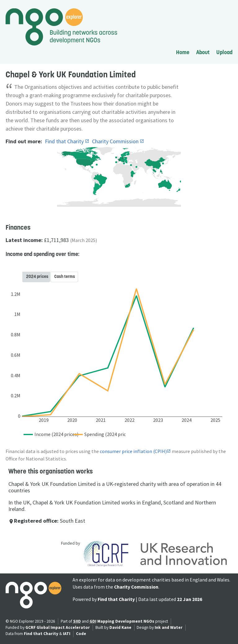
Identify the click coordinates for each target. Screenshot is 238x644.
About (203, 52)
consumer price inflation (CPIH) (133, 451)
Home (183, 52)
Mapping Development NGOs (126, 621)
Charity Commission (116, 141)
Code (81, 634)
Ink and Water (169, 627)
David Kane (120, 627)
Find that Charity (65, 141)
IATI (67, 634)
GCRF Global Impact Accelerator (58, 627)
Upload (224, 52)
